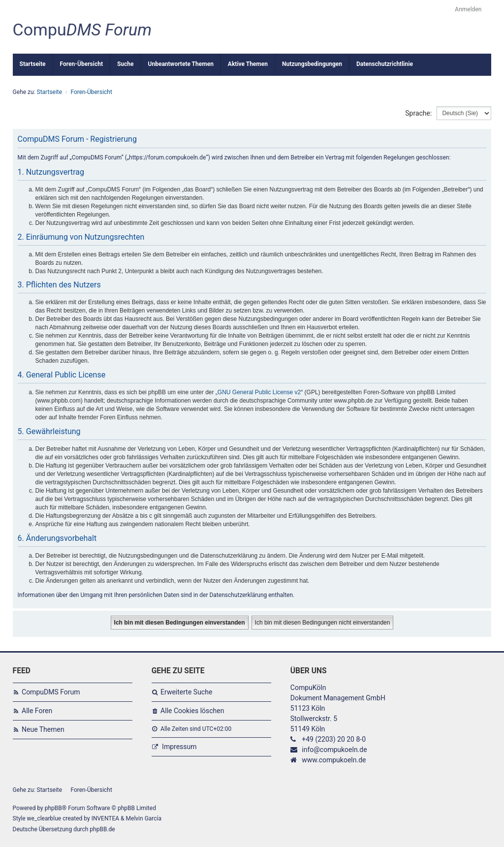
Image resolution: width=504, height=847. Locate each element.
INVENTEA (105, 818)
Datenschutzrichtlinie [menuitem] (385, 64)
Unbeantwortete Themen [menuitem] (181, 64)
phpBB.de (102, 829)
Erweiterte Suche (186, 692)
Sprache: (418, 113)
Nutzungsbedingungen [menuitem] (312, 64)
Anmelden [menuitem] (468, 9)
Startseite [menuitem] (33, 64)
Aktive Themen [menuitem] (248, 64)
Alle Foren (37, 711)
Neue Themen (43, 729)
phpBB (53, 808)
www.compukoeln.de (334, 760)
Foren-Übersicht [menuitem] (81, 64)
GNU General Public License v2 (259, 392)
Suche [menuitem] (126, 64)
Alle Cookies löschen (192, 711)
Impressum (179, 747)
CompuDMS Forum (51, 692)
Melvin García (144, 818)
